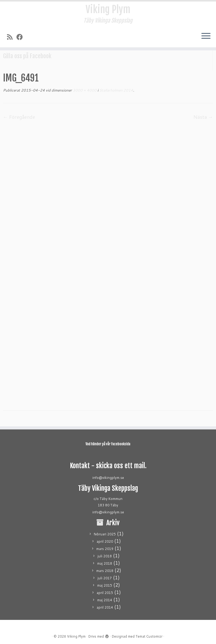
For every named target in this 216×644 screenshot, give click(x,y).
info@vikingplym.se (108, 478)
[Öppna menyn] (206, 36)
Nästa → (203, 117)
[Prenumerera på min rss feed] (12, 37)
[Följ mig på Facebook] (22, 37)
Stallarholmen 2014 (116, 90)
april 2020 (105, 541)
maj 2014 (105, 600)
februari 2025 (105, 534)
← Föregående (19, 117)
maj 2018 (105, 563)
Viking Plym (108, 9)
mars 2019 (105, 549)
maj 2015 (105, 585)
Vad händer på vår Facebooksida (108, 444)
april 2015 (105, 593)
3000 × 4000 (84, 90)
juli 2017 (105, 578)
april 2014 (105, 607)
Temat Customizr (149, 636)
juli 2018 (105, 556)
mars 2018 (105, 571)
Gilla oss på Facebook (27, 56)
